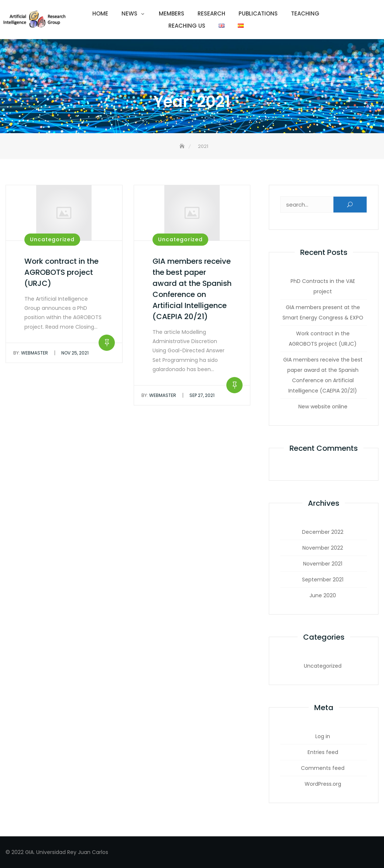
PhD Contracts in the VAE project (323, 286)
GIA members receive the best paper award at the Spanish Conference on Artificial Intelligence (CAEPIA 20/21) (323, 375)
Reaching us (187, 26)
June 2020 (323, 595)
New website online (323, 407)
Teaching (305, 13)
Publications (258, 13)
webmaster (31, 353)
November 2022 (323, 548)
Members (172, 13)
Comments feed (323, 768)
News (129, 13)
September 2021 (323, 580)
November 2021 (323, 564)
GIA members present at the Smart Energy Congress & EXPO (323, 312)
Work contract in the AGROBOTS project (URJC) (61, 272)
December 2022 (323, 532)
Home (100, 13)
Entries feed (323, 752)
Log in (323, 736)
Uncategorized (52, 239)
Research (211, 13)
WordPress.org (323, 784)
